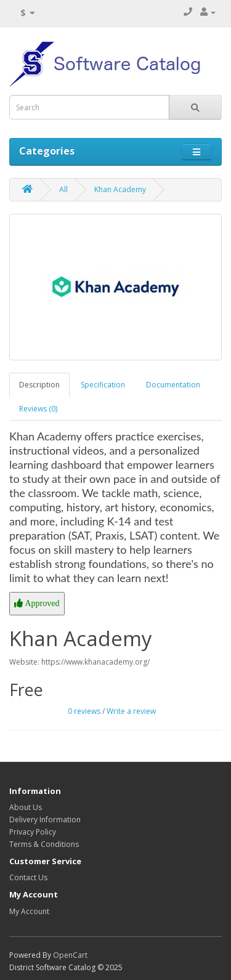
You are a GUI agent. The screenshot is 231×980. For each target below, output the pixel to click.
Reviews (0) (38, 409)
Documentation (173, 385)
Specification (103, 385)
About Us (26, 807)
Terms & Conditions (44, 844)
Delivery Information (45, 820)
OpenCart (70, 955)
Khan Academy (120, 189)
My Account (29, 911)
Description (39, 385)
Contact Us (28, 877)
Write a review (131, 711)
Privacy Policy (33, 832)
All (63, 189)
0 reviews (84, 711)
